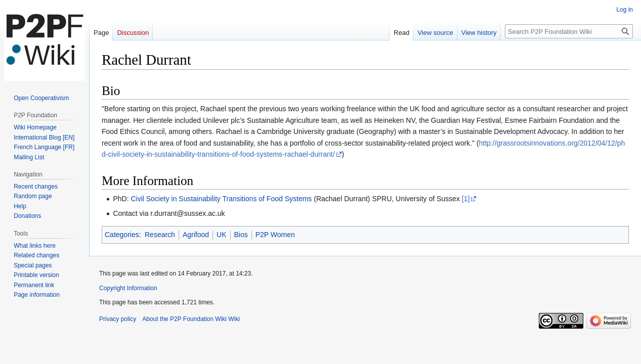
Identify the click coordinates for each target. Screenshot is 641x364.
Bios (241, 235)
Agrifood (196, 235)
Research (160, 235)
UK (221, 235)
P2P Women (275, 235)
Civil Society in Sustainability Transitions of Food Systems (221, 199)
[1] (466, 199)
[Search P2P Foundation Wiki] (569, 31)
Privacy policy (118, 319)
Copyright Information (128, 288)
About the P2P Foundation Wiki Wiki (191, 319)
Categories (122, 235)
